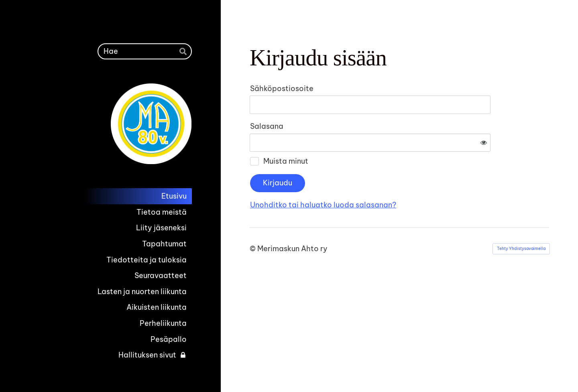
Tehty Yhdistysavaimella (521, 222)
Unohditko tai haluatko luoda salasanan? (410, 178)
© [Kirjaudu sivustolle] (253, 222)
